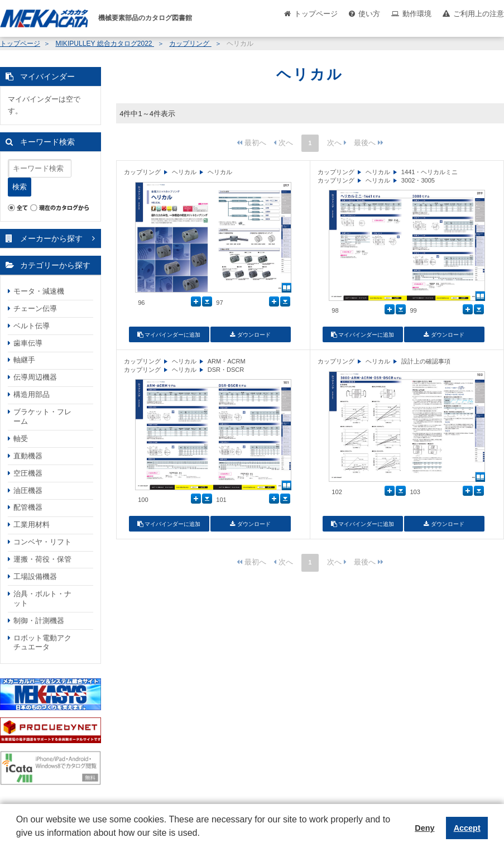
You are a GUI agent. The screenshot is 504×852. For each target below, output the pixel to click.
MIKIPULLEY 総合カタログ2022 (105, 44)
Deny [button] (424, 828)
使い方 (369, 14)
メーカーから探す (51, 238)
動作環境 (417, 14)
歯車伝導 (28, 343)
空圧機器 (28, 473)
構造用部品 (32, 394)
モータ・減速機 (39, 291)
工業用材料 (32, 525)
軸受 (21, 439)
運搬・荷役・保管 (42, 559)
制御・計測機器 (39, 621)
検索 (20, 187)
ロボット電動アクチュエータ (42, 643)
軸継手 (24, 360)
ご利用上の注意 (479, 14)
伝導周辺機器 (35, 377)
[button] (18, 841)
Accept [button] (467, 828)
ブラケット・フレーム (42, 417)
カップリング (190, 44)
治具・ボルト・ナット (42, 599)
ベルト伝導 (32, 326)
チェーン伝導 (35, 308)
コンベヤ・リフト (42, 542)
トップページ (316, 14)
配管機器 (28, 507)
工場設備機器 (35, 576)
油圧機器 (28, 490)
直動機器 (28, 456)
